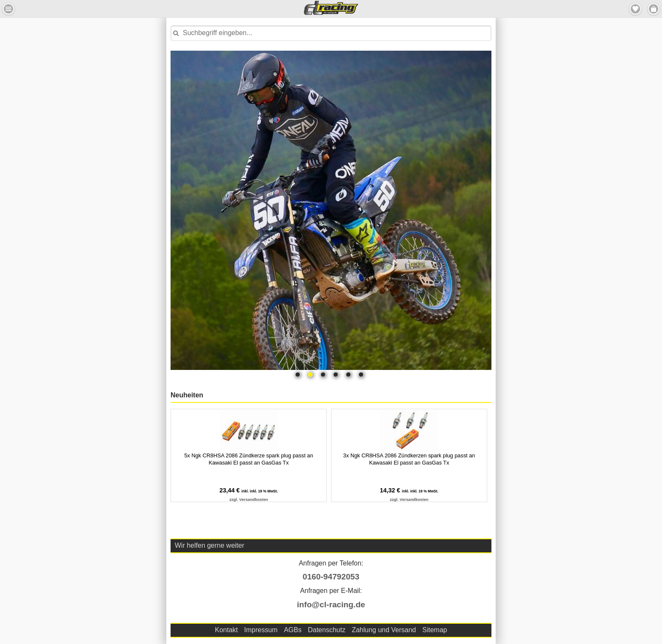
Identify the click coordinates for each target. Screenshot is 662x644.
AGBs (293, 630)
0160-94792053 (331, 577)
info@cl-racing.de (331, 605)
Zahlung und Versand (384, 630)
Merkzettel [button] (635, 9)
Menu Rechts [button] (654, 9)
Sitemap (435, 630)
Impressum (261, 630)
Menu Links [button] (8, 9)
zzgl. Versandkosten (249, 499)
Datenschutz (327, 630)
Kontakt (226, 630)
